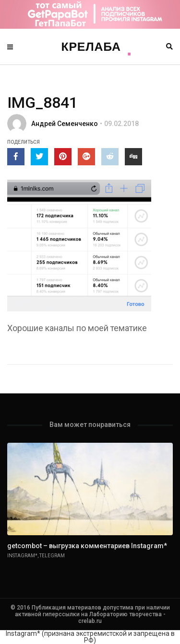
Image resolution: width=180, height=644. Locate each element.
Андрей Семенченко (65, 124)
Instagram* (22, 556)
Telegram (52, 556)
